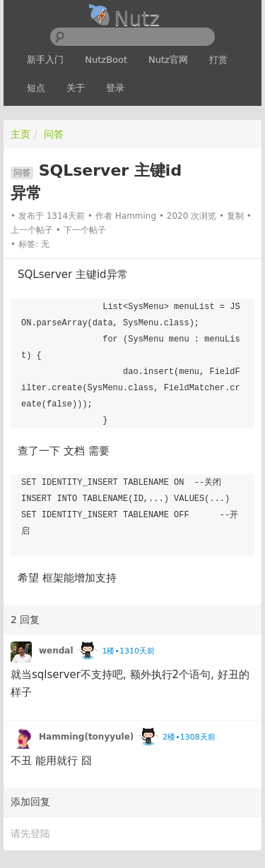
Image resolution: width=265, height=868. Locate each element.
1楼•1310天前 (128, 651)
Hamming (136, 216)
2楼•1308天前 (189, 737)
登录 (115, 88)
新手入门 (45, 60)
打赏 (218, 60)
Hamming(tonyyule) (86, 737)
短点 (36, 88)
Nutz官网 (168, 60)
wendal (56, 651)
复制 (235, 216)
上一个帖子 (32, 230)
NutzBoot (106, 60)
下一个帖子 (85, 230)
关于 (76, 88)
